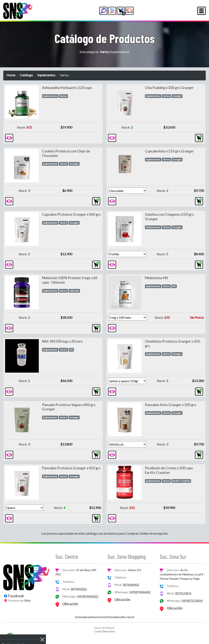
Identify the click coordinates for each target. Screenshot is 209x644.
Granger (177, 96)
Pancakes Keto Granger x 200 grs (171, 405)
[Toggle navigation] (202, 11)
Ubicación (70, 604)
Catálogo (26, 75)
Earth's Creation (181, 481)
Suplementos (46, 75)
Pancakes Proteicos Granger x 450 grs (71, 468)
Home (11, 75)
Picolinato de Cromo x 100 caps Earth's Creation (169, 470)
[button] (103, 11)
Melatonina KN (156, 278)
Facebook (16, 596)
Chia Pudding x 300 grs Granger (169, 88)
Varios (63, 96)
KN (174, 286)
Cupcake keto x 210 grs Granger (169, 151)
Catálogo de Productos (105, 38)
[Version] (127, 191)
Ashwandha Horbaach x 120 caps (67, 88)
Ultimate (74, 291)
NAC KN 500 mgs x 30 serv (62, 341)
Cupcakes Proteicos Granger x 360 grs (71, 214)
